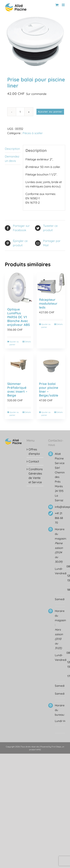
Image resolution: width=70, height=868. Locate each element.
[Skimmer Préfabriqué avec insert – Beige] (19, 365)
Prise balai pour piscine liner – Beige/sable (49, 390)
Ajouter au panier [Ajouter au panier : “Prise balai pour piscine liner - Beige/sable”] (46, 414)
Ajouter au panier (50, 112)
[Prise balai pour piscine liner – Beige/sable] (51, 365)
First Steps (56, 747)
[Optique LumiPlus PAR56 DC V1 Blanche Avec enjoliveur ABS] (19, 288)
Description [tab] (12, 149)
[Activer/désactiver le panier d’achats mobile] (57, 5)
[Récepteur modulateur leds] (51, 283)
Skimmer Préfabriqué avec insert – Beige (17, 390)
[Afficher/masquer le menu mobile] (63, 5)
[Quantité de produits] (20, 112)
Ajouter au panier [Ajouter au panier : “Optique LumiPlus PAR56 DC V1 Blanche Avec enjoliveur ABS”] (14, 343)
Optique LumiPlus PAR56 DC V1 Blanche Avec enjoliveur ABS (19, 317)
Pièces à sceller (33, 133)
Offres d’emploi (34, 452)
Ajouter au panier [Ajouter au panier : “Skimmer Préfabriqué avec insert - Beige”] (14, 414)
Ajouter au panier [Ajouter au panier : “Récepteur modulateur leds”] (46, 326)
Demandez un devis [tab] (12, 159)
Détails (28, 342)
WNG (38, 750)
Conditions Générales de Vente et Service (35, 476)
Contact (34, 461)
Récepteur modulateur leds (48, 303)
